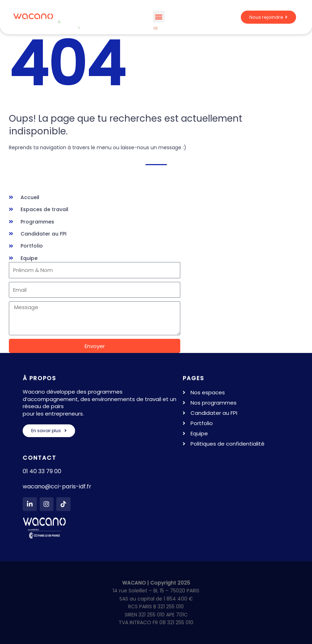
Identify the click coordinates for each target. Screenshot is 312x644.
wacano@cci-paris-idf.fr (57, 486)
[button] (159, 16)
